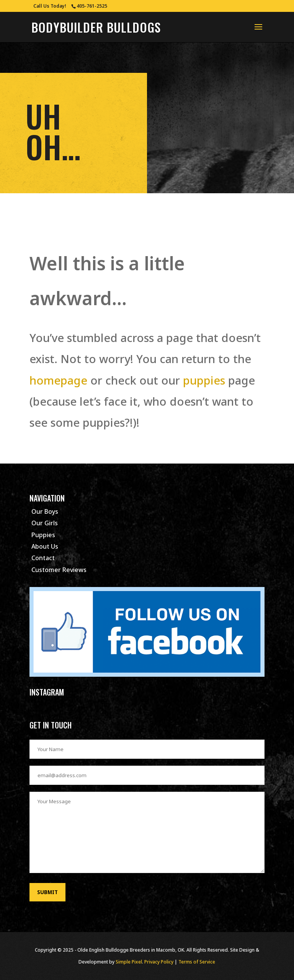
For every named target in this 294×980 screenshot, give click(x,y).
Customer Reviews (59, 570)
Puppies (43, 535)
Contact (43, 558)
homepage (58, 380)
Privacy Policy (159, 962)
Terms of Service (197, 962)
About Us (45, 546)
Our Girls (45, 523)
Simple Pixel (129, 962)
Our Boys (45, 511)
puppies (204, 380)
